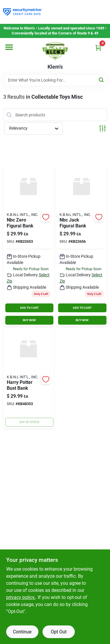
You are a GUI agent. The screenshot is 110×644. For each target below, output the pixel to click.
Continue (22, 632)
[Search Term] (55, 80)
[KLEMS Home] (55, 51)
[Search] (102, 80)
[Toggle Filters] (103, 128)
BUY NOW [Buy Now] (29, 320)
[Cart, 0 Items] (98, 48)
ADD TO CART (29, 308)
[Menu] (9, 47)
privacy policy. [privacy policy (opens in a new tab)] (21, 597)
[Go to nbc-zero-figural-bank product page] (29, 247)
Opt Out (59, 632)
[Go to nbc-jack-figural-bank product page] (82, 247)
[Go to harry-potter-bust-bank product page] (29, 379)
